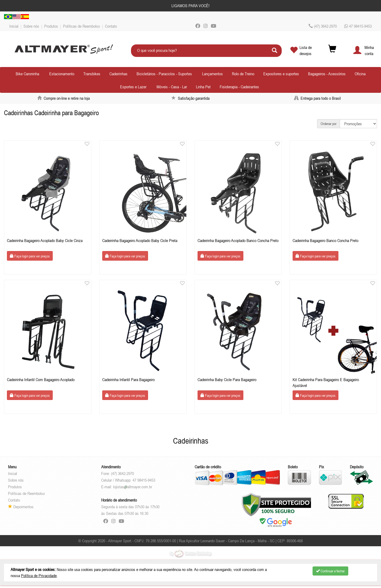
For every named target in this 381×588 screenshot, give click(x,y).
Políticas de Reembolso (81, 26)
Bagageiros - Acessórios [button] (327, 74)
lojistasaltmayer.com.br (133, 487)
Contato (111, 26)
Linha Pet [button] (203, 87)
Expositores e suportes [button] (281, 74)
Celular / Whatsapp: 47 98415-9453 (128, 480)
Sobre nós (31, 26)
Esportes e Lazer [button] (133, 87)
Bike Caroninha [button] (27, 74)
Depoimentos (21, 507)
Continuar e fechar (330, 571)
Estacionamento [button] (62, 74)
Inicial (14, 26)
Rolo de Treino (243, 74)
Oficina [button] (360, 74)
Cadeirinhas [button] (118, 74)
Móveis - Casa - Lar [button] (172, 87)
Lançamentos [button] (212, 74)
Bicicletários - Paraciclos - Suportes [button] (164, 74)
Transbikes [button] (92, 74)
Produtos (51, 26)
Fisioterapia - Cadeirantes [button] (239, 87)
